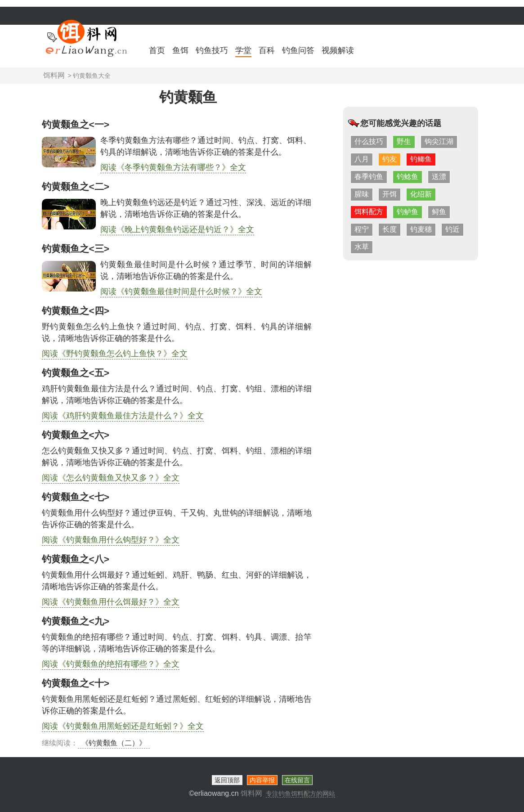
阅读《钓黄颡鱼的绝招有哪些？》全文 (111, 664)
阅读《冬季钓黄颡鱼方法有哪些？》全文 (173, 167)
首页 (157, 50)
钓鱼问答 (298, 50)
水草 (362, 247)
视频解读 (338, 50)
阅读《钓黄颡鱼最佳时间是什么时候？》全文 (181, 292)
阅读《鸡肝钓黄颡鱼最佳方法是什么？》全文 (123, 416)
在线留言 (297, 780)
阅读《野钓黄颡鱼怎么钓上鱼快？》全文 (115, 354)
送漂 (439, 177)
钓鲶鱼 (408, 177)
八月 (362, 159)
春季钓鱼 (369, 177)
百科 (267, 50)
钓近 (452, 229)
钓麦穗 (421, 229)
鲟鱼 (439, 212)
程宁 (362, 229)
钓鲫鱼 (421, 159)
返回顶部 (227, 780)
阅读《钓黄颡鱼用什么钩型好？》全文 (111, 540)
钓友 (390, 159)
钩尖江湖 (439, 141)
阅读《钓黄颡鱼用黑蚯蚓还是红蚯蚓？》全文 (123, 726)
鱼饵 (180, 50)
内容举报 (262, 780)
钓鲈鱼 (408, 212)
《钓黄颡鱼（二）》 (114, 743)
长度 (390, 229)
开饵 (390, 194)
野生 (404, 141)
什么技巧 (369, 141)
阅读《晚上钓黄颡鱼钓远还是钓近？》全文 (177, 229)
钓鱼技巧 (212, 50)
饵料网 (54, 75)
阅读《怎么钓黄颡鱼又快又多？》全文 (111, 478)
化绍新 (421, 194)
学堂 (243, 50)
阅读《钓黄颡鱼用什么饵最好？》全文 (111, 602)
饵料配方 (369, 212)
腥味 (362, 194)
